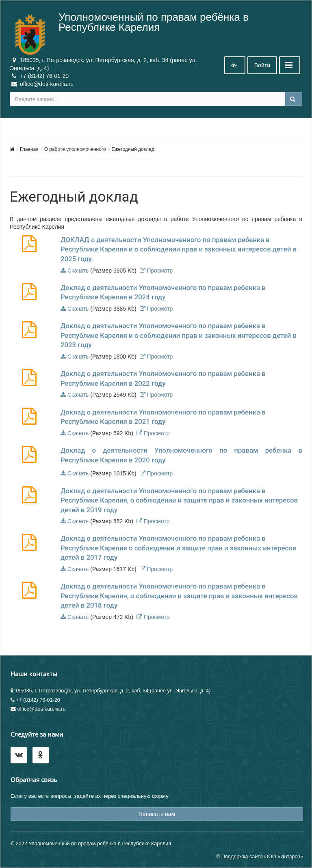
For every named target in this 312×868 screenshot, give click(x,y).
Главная (29, 149)
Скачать (78, 271)
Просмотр (160, 271)
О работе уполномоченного (75, 149)
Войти (262, 65)
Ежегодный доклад (133, 149)
